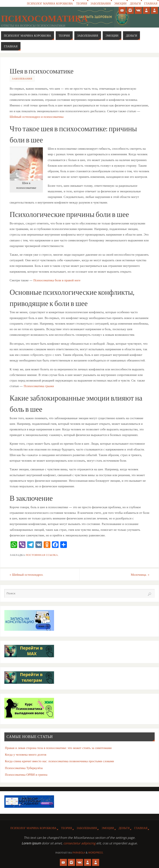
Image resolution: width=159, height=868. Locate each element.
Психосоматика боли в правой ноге (57, 280)
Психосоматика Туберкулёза (24, 768)
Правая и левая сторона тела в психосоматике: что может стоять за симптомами (58, 748)
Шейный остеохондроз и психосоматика (37, 117)
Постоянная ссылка (42, 555)
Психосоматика (44, 18)
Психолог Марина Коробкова (49, 3)
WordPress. (96, 853)
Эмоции (120, 3)
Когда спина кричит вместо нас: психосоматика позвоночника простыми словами (60, 761)
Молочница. (140, 574)
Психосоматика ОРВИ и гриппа (26, 774)
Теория (81, 3)
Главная (151, 3)
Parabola (79, 853)
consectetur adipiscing (79, 843)
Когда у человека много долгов (26, 754)
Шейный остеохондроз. (27, 574)
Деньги (135, 3)
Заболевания (100, 3)
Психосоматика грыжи (39, 386)
